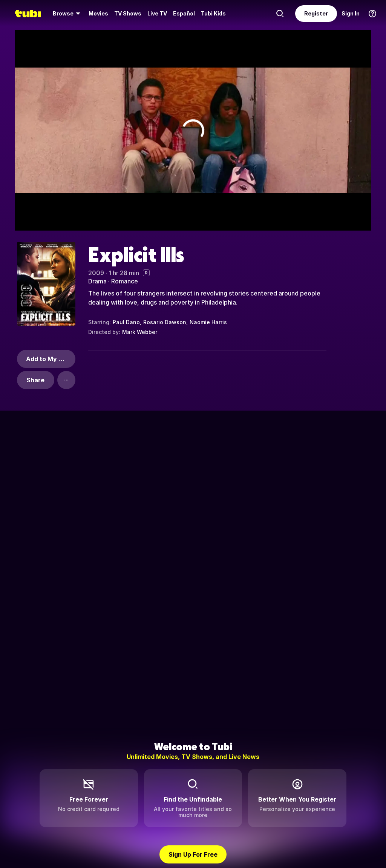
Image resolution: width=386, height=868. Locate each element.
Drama (97, 281)
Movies (98, 13)
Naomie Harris (208, 322)
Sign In (351, 13)
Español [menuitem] (184, 13)
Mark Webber (140, 332)
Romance (125, 281)
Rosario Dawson (165, 322)
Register (316, 13)
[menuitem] (68, 14)
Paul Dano (126, 322)
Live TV (157, 13)
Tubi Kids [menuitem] (213, 13)
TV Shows (128, 13)
